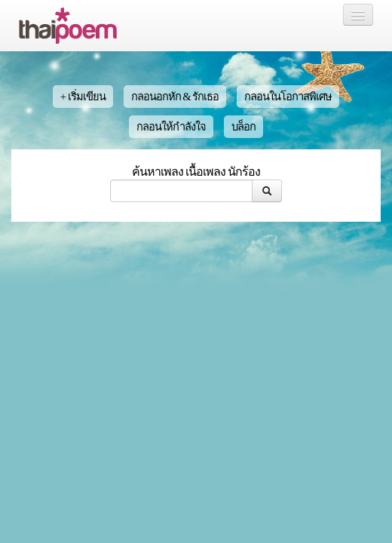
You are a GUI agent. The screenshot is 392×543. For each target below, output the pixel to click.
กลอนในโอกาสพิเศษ (288, 97)
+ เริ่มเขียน (83, 97)
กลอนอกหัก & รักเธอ (175, 97)
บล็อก (243, 127)
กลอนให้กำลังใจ (171, 127)
